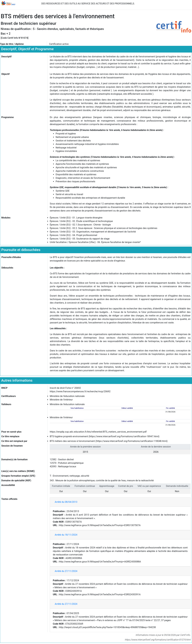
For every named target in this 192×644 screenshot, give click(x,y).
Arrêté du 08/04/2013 (66, 502)
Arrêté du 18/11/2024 (66, 535)
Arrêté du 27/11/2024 (66, 571)
